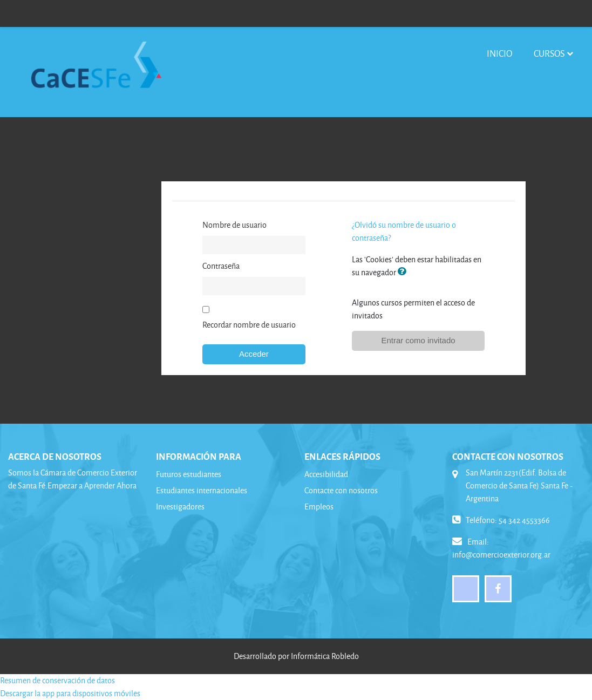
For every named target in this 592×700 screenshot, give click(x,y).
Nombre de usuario (234, 225)
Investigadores (180, 507)
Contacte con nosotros (341, 490)
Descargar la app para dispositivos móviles (70, 693)
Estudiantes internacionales (202, 490)
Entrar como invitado (419, 340)
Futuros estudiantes (189, 474)
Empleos (319, 507)
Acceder (254, 354)
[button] (404, 272)
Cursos (549, 53)
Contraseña (221, 266)
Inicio (499, 53)
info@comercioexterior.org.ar (501, 555)
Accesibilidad (326, 474)
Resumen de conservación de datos (57, 680)
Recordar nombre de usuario (249, 325)
